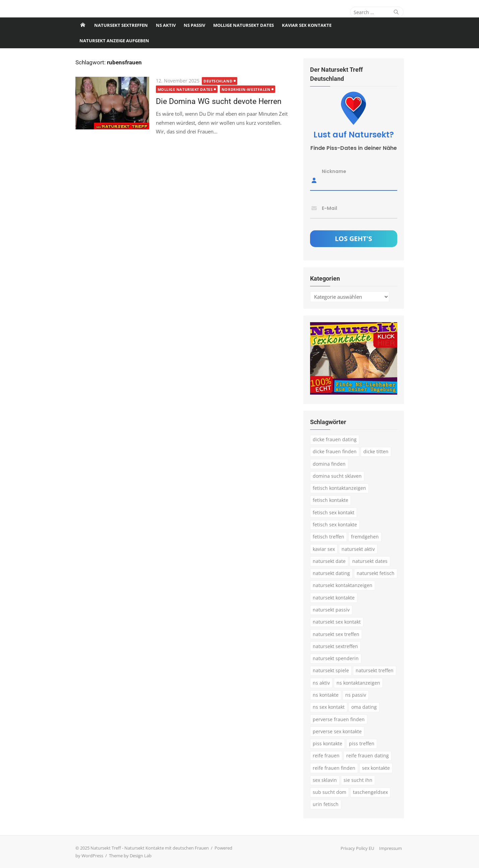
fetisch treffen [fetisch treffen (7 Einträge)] (328, 537)
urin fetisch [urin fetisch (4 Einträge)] (326, 804)
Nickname (334, 171)
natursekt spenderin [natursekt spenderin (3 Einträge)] (336, 658)
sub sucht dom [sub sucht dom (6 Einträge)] (330, 792)
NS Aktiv (166, 25)
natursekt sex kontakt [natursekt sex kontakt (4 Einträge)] (337, 622)
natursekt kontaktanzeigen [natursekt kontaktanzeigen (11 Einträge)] (343, 585)
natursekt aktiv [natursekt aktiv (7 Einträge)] (358, 549)
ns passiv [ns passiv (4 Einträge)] (356, 695)
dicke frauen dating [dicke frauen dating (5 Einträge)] (335, 439)
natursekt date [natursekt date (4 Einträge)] (329, 561)
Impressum (391, 848)
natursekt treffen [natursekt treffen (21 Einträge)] (375, 670)
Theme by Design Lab (130, 856)
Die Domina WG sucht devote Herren (219, 101)
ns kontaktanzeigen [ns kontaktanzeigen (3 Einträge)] (358, 683)
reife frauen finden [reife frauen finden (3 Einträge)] (334, 768)
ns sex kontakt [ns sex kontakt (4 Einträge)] (329, 707)
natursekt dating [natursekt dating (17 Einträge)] (331, 573)
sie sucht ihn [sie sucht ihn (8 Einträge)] (358, 780)
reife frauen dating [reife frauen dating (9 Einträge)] (368, 756)
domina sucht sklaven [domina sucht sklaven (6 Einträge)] (337, 476)
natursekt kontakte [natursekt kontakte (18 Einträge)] (334, 598)
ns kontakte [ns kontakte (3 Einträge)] (326, 695)
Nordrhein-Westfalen (246, 89)
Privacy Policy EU (357, 848)
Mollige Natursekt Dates (244, 25)
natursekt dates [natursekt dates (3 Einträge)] (370, 561)
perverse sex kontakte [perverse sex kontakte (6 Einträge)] (337, 731)
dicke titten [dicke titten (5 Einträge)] (376, 451)
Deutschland (218, 81)
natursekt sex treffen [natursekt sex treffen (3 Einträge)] (336, 634)
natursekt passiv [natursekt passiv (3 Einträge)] (331, 610)
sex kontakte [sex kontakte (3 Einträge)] (376, 768)
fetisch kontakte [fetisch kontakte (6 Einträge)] (331, 500)
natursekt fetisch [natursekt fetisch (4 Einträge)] (376, 573)
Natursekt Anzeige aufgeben (114, 41)
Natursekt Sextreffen (121, 25)
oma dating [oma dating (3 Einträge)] (364, 707)
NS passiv (194, 25)
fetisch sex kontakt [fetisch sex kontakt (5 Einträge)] (334, 512)
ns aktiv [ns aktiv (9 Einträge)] (321, 683)
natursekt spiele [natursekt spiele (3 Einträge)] (331, 670)
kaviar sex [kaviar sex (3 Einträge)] (324, 549)
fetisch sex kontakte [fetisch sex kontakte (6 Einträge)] (335, 525)
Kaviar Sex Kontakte (307, 25)
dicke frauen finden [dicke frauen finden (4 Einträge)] (335, 451)
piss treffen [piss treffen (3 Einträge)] (362, 743)
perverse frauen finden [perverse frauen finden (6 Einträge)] (339, 719)
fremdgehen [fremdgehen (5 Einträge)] (365, 537)
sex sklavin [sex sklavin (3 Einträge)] (325, 780)
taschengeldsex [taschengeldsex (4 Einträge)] (370, 792)
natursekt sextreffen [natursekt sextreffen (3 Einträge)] (335, 646)
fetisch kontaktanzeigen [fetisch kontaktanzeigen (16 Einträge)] (339, 488)
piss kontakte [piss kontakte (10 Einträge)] (327, 743)
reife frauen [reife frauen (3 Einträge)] (326, 756)
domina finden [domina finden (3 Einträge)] (329, 464)
